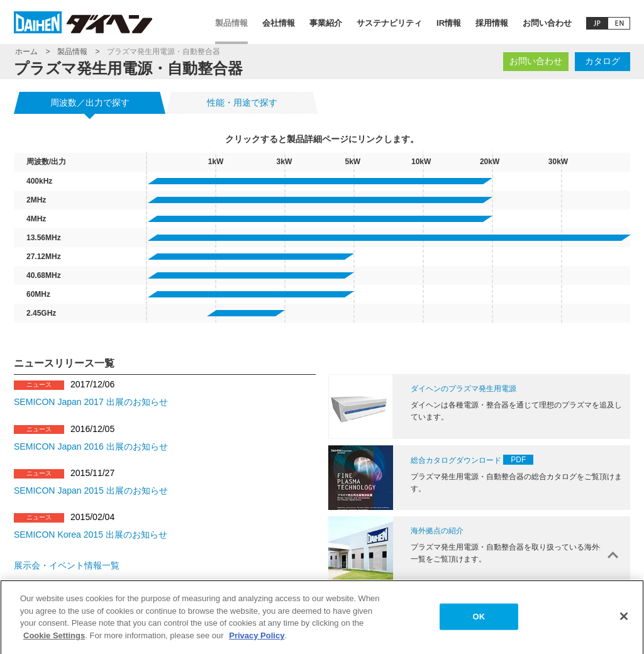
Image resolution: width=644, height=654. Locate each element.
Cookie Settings (54, 639)
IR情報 (449, 23)
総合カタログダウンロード (456, 460)
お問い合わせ (547, 23)
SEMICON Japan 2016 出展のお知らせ (91, 446)
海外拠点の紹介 (437, 531)
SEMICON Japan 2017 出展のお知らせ (91, 402)
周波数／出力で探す (90, 103)
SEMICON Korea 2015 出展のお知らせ (91, 535)
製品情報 (231, 23)
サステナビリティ (389, 23)
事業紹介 (326, 23)
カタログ (602, 61)
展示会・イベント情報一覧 (67, 565)
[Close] (624, 621)
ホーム (26, 52)
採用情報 (492, 23)
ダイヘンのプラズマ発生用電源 (464, 389)
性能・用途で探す (242, 103)
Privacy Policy (257, 639)
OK (479, 620)
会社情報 (279, 23)
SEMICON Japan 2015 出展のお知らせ (91, 490)
